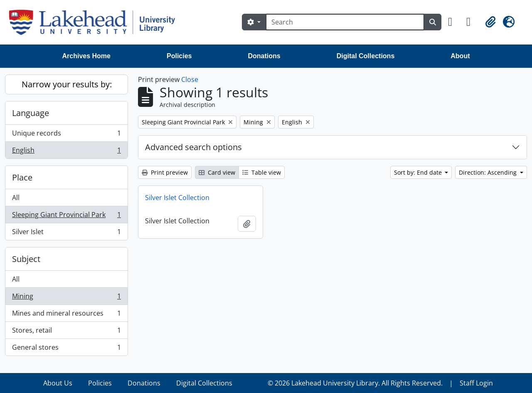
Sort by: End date (419, 172)
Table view (262, 172)
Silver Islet (66, 233)
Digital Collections (366, 56)
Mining (66, 298)
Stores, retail (66, 332)
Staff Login (476, 383)
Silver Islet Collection (177, 198)
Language (31, 113)
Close (190, 79)
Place (22, 177)
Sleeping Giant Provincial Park (66, 216)
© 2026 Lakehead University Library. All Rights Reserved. (355, 383)
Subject (26, 259)
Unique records (66, 135)
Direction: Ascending (489, 172)
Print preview (165, 172)
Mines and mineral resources (66, 315)
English (66, 152)
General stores (66, 349)
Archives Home (87, 56)
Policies (179, 56)
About (460, 56)
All (16, 198)
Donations (264, 56)
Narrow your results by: (67, 84)
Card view (217, 172)
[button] (454, 22)
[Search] (345, 22)
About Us (58, 383)
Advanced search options (193, 147)
